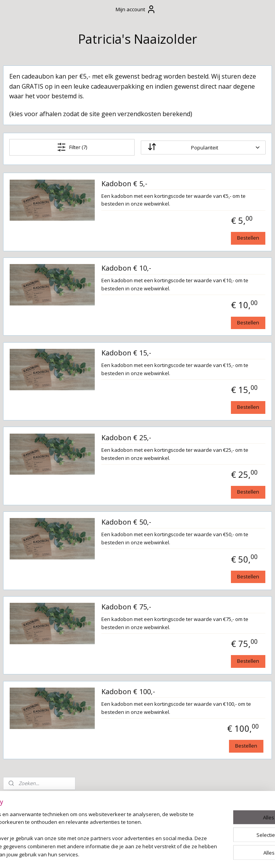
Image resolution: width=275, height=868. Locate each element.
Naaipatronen (30, 530)
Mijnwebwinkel (228, 854)
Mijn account (136, 9)
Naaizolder (21, 556)
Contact (21, 202)
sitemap (115, 854)
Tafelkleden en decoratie (31, 428)
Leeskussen (33, 314)
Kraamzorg (26, 445)
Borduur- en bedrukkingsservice (38, 487)
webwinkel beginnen (161, 854)
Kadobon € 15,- (205, 389)
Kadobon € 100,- (207, 760)
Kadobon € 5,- (203, 203)
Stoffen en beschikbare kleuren (27, 510)
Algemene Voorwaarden (29, 219)
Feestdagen (26, 392)
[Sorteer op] (223, 167)
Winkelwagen (31, 139)
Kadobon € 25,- (205, 482)
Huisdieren (26, 471)
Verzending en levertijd (31, 239)
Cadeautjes (26, 268)
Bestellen (248, 266)
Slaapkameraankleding (42, 353)
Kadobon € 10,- (205, 296)
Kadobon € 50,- (205, 574)
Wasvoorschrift (32, 255)
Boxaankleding (31, 340)
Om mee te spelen (36, 366)
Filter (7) (131, 167)
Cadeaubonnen (38, 281)
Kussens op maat (35, 379)
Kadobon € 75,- (205, 667)
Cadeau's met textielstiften (35, 298)
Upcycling (24, 458)
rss (131, 854)
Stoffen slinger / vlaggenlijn (33, 408)
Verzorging (26, 327)
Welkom (21, 190)
